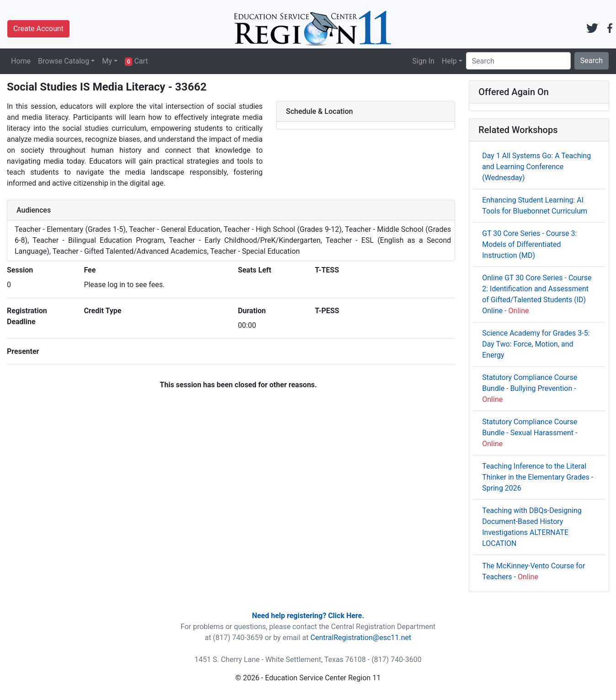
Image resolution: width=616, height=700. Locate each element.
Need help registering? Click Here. (308, 616)
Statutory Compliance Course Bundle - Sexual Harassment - (530, 433)
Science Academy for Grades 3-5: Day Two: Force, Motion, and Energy (536, 344)
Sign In (423, 61)
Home (21, 61)
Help (449, 61)
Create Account (38, 29)
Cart (137, 61)
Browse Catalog (64, 61)
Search (592, 61)
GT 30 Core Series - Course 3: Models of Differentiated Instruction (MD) (529, 244)
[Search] (518, 61)
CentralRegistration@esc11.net (361, 638)
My (107, 61)
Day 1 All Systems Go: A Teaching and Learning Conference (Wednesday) (536, 167)
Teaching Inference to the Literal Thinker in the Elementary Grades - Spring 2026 (538, 477)
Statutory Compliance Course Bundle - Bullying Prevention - (530, 388)
